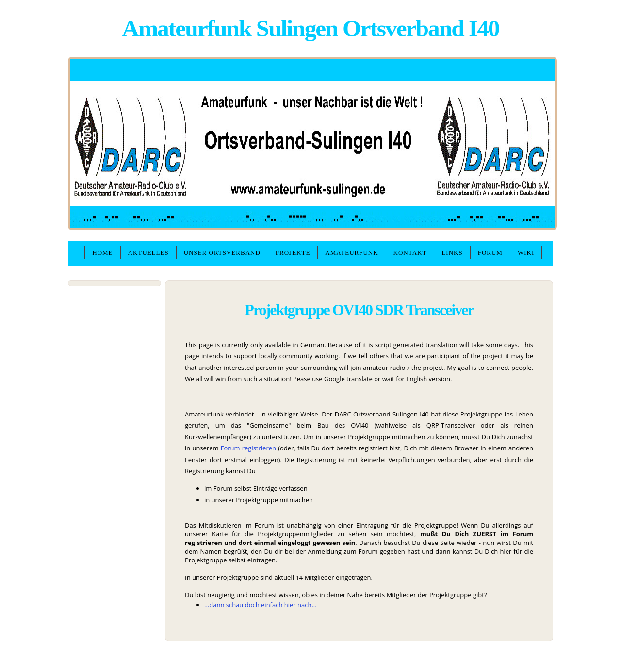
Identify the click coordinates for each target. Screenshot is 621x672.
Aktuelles (148, 252)
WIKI (526, 252)
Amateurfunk (351, 252)
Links (452, 252)
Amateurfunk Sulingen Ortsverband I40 (310, 28)
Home (102, 252)
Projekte (293, 252)
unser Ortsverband (222, 252)
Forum (490, 252)
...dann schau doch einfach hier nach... (261, 605)
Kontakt (410, 252)
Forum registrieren (248, 448)
